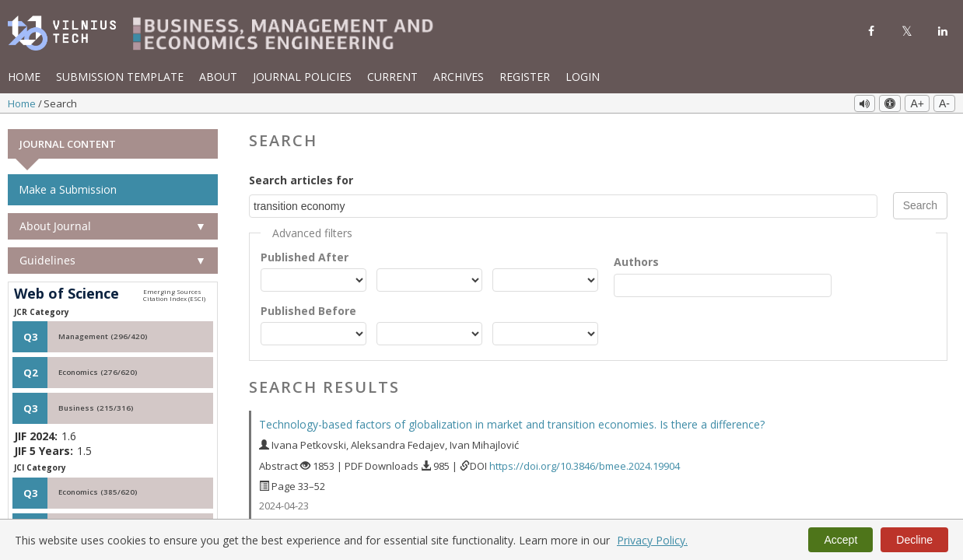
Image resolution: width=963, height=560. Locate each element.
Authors (636, 260)
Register (525, 77)
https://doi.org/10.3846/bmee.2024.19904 (585, 464)
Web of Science (67, 293)
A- (944, 103)
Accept (840, 540)
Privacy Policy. (652, 540)
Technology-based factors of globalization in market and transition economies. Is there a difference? (512, 423)
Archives (459, 77)
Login (583, 77)
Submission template (120, 77)
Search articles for (301, 179)
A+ (917, 103)
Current (392, 77)
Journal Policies (302, 77)
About (218, 77)
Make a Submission (68, 189)
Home (24, 77)
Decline (914, 540)
